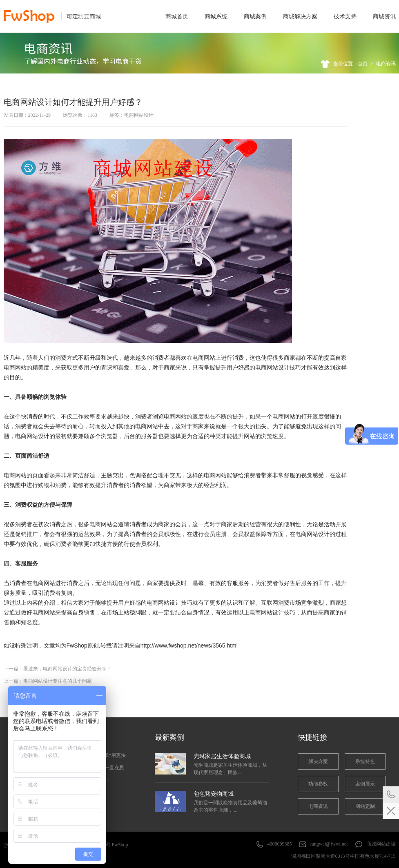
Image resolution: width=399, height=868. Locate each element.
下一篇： (58, 669)
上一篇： (48, 681)
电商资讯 (386, 64)
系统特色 (365, 761)
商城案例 (255, 16)
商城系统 (216, 16)
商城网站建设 (381, 844)
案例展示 (365, 784)
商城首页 (177, 16)
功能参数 (318, 784)
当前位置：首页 (350, 64)
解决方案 (318, 761)
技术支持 (345, 16)
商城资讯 (384, 16)
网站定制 (365, 806)
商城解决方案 (300, 16)
